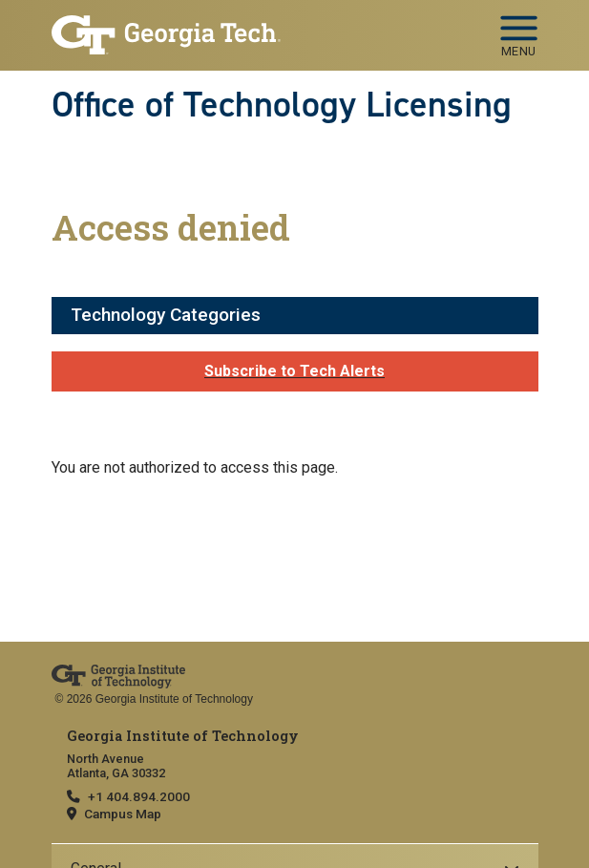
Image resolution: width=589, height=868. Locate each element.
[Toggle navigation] (519, 30)
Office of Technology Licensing (282, 104)
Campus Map (123, 814)
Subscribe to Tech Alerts (294, 371)
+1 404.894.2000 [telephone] (139, 796)
